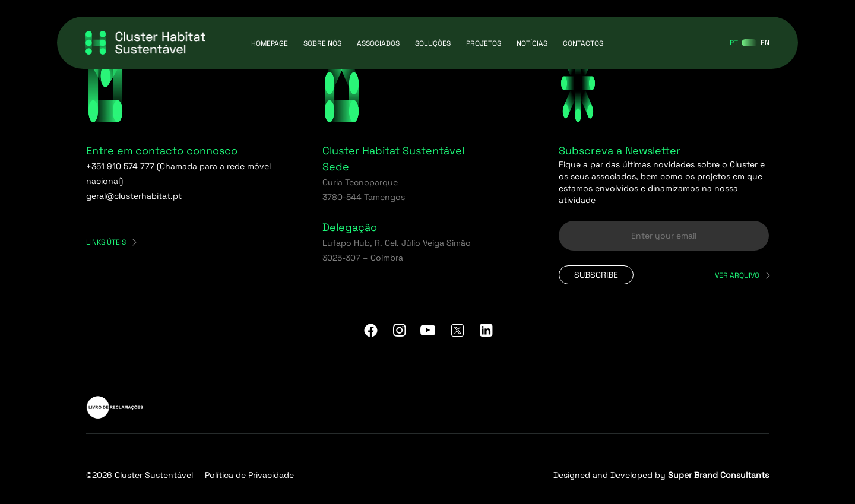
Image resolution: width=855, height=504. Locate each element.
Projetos (484, 43)
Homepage (270, 43)
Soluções (433, 43)
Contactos (583, 43)
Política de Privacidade (249, 475)
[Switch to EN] (765, 43)
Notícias (532, 43)
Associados (378, 43)
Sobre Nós (322, 43)
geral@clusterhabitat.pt (134, 196)
